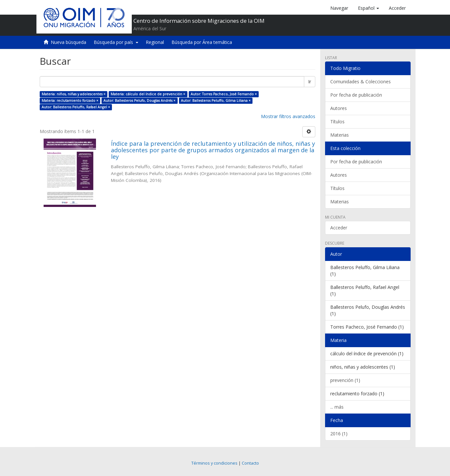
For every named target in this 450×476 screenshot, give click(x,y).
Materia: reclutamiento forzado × (70, 101)
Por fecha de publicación (356, 95)
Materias (340, 135)
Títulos (337, 122)
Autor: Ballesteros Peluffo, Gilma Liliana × (216, 101)
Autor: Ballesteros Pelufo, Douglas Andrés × (139, 101)
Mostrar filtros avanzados (288, 116)
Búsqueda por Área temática (202, 42)
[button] (368, 8)
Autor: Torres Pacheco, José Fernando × (224, 94)
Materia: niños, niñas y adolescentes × (74, 94)
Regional (155, 42)
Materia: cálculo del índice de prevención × (148, 94)
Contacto (250, 463)
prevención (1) (345, 380)
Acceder (339, 228)
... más (337, 407)
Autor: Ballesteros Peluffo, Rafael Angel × (76, 107)
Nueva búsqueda (68, 42)
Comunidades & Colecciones (361, 82)
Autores (339, 108)
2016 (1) (339, 434)
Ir (310, 82)
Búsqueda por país (116, 42)
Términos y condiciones (214, 463)
